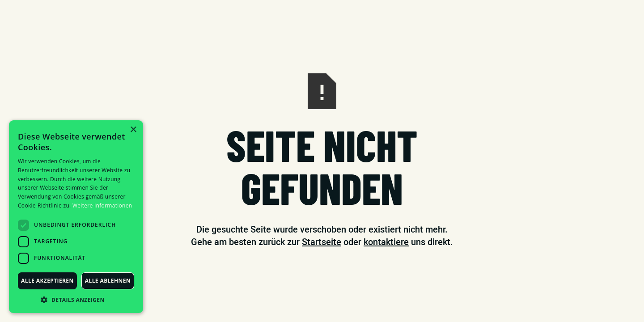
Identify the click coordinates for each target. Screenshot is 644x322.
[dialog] (76, 217)
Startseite (322, 242)
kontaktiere (386, 242)
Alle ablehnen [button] (108, 281)
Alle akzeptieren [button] (47, 281)
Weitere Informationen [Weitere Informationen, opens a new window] (102, 205)
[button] (76, 300)
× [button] (133, 130)
